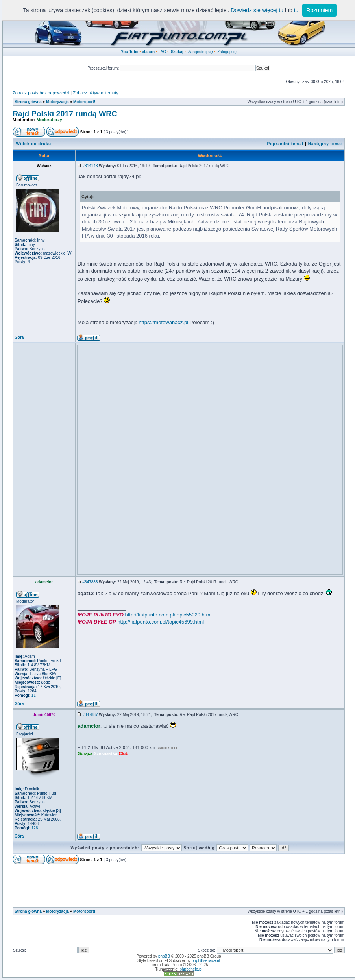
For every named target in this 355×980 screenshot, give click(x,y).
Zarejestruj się (201, 52)
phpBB (164, 956)
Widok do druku (34, 144)
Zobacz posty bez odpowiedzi (41, 93)
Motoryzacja (57, 102)
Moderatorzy (49, 120)
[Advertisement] (210, 402)
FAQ (162, 52)
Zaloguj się (227, 52)
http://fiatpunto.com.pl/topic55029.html (168, 615)
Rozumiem (319, 10)
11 (33, 695)
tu (296, 10)
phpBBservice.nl (206, 961)
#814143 (90, 166)
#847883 (90, 582)
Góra (19, 337)
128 (34, 828)
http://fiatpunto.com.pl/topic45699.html (161, 622)
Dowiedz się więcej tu (257, 10)
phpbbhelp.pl (191, 969)
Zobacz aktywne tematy (96, 93)
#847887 (90, 715)
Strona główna (28, 102)
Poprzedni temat (286, 144)
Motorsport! (84, 102)
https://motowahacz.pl (163, 322)
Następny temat (325, 144)
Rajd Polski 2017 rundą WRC (65, 114)
